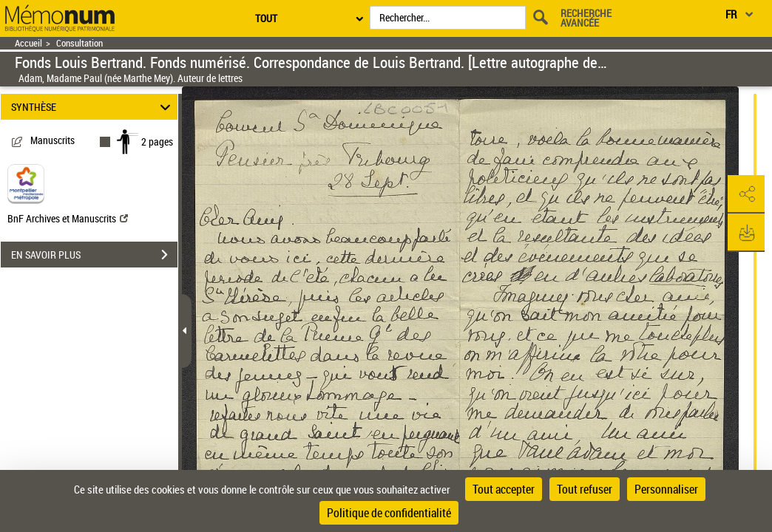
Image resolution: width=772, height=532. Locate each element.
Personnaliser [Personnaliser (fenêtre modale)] (666, 489)
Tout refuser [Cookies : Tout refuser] (585, 489)
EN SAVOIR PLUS (94, 255)
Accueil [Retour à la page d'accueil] (28, 43)
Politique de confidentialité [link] (389, 513)
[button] (746, 194)
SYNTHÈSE (93, 107)
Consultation (79, 43)
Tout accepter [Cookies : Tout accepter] (504, 489)
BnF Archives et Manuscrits (68, 218)
